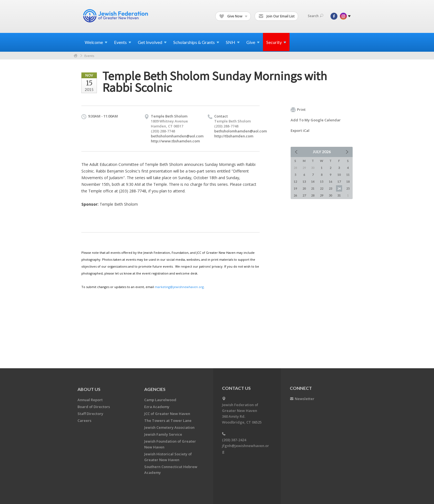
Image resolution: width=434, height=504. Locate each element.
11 (348, 175)
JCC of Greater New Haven (167, 414)
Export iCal (300, 130)
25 (348, 188)
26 (295, 195)
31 (339, 195)
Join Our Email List (277, 16)
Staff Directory (90, 414)
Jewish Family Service (163, 434)
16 (330, 182)
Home (76, 56)
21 (313, 188)
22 (322, 188)
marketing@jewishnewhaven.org (179, 287)
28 (313, 195)
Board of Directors (94, 407)
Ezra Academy (157, 407)
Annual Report (90, 400)
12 (295, 182)
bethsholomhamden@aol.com (177, 136)
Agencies (155, 389)
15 (322, 182)
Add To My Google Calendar (316, 120)
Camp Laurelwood (160, 400)
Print (298, 110)
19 (295, 188)
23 (330, 188)
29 (322, 195)
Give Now (233, 16)
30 (330, 195)
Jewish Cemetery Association (169, 427)
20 (304, 188)
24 (339, 188)
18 (348, 182)
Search (316, 16)
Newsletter (305, 399)
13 (304, 182)
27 (304, 195)
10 (339, 175)
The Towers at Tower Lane (168, 421)
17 (339, 182)
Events (89, 56)
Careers (84, 421)
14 (313, 182)
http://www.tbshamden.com (175, 141)
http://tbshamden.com (234, 136)
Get (152, 42)
